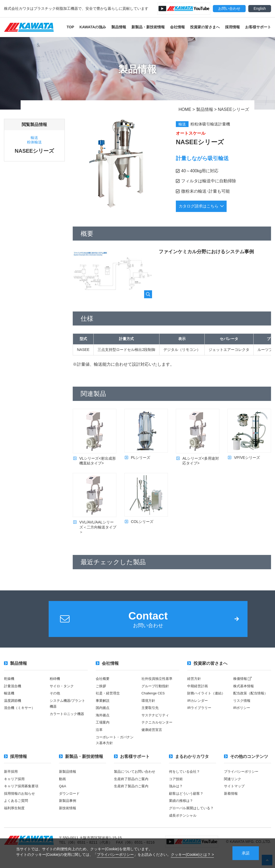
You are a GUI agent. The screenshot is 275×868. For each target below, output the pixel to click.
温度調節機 (13, 708)
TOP (70, 27)
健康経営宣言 (153, 736)
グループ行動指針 (156, 693)
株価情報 (243, 686)
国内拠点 (103, 715)
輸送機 (10, 700)
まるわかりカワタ (189, 763)
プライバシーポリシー (115, 854)
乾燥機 (10, 686)
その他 (55, 700)
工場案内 (103, 729)
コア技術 (176, 786)
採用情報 (232, 27)
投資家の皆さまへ (205, 27)
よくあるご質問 (17, 807)
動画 (63, 786)
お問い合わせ (229, 8)
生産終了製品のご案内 (132, 793)
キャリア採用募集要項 (22, 793)
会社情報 (177, 27)
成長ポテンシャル (184, 828)
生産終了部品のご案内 (132, 786)
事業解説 (103, 708)
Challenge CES (154, 700)
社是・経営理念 (109, 700)
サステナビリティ (156, 722)
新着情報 (231, 800)
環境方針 (149, 708)
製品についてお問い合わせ (136, 778)
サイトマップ (235, 793)
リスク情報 (242, 708)
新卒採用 (11, 778)
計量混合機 (13, 693)
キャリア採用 (15, 786)
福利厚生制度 (15, 815)
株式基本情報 (244, 693)
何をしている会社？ (186, 778)
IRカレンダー (198, 713)
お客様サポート (258, 27)
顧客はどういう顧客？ (187, 800)
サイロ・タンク (63, 693)
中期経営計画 (198, 693)
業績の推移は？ (182, 807)
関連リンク (233, 786)
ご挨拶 (101, 693)
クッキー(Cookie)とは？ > (192, 854)
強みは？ (176, 793)
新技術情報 (68, 815)
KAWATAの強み (93, 27)
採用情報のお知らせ (21, 800)
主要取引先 (151, 715)
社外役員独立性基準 (158, 686)
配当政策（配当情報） (252, 700)
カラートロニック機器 (68, 721)
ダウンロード (70, 800)
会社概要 (103, 686)
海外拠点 (103, 722)
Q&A (63, 793)
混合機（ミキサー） (21, 715)
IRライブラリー (200, 721)
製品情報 (119, 27)
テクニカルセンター (158, 729)
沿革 (99, 736)
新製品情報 (68, 778)
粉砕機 (55, 686)
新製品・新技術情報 (148, 27)
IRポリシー (242, 715)
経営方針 (195, 686)
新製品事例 (68, 807)
